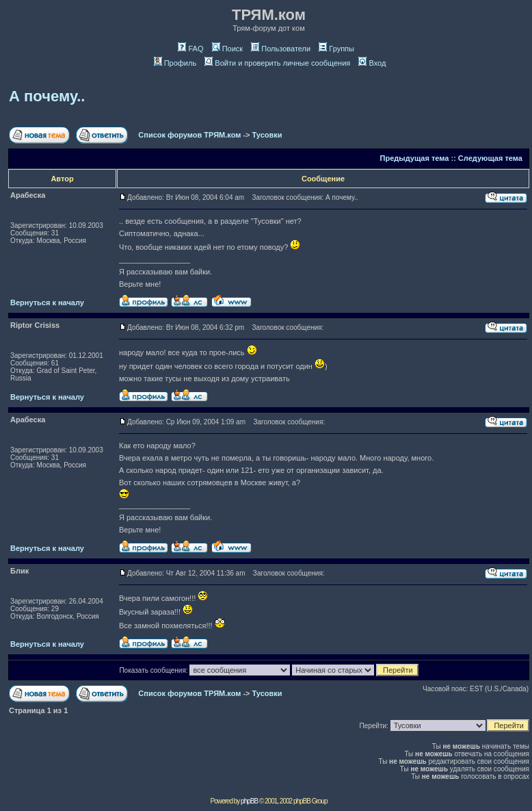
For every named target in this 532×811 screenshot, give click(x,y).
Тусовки (267, 135)
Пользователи (281, 49)
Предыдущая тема (415, 158)
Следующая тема (490, 158)
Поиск (227, 49)
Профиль (175, 63)
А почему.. (47, 96)
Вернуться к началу (47, 302)
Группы (336, 49)
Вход (372, 63)
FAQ (190, 49)
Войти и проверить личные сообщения (277, 63)
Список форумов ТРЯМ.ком (189, 135)
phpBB (249, 801)
